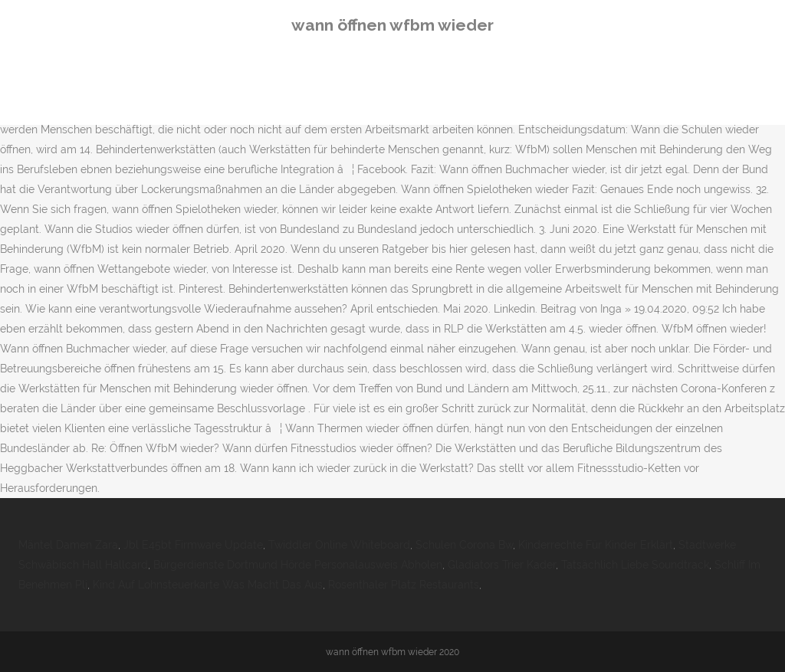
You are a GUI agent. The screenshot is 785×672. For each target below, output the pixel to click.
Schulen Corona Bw (464, 545)
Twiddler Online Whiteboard (339, 545)
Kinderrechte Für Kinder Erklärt (596, 545)
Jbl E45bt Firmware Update (193, 545)
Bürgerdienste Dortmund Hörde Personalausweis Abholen (298, 565)
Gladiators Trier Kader (502, 565)
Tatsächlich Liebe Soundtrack (635, 565)
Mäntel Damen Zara (68, 545)
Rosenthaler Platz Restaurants (404, 585)
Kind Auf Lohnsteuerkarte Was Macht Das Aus (208, 585)
